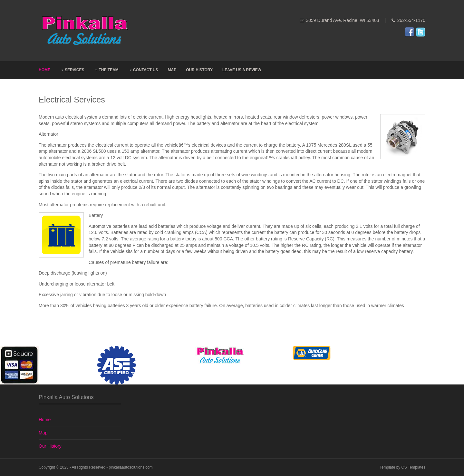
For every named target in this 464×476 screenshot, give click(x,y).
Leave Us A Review (242, 70)
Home (44, 70)
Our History (199, 70)
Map (172, 70)
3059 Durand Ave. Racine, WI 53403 (343, 20)
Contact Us (146, 70)
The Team (108, 70)
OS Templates (413, 467)
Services (74, 70)
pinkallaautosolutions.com (131, 467)
